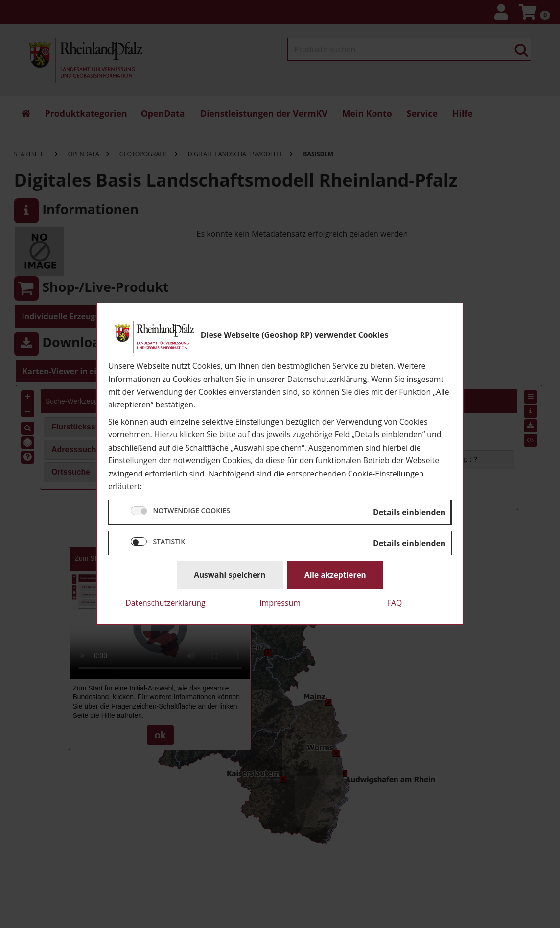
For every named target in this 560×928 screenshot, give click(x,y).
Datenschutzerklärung (165, 603)
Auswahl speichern (230, 575)
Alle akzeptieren (335, 575)
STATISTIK (169, 541)
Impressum (280, 603)
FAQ (395, 603)
